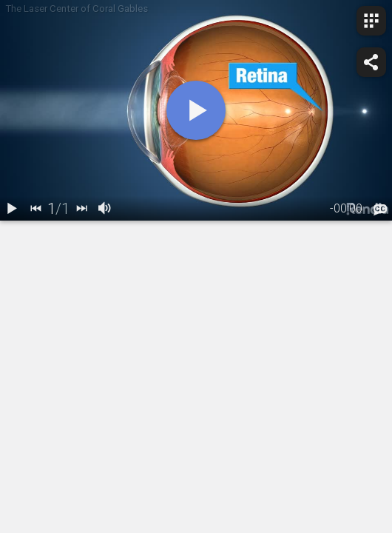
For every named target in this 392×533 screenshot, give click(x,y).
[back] (36, 209)
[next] (81, 209)
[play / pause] (12, 209)
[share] (371, 62)
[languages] (380, 210)
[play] (196, 110)
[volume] (105, 209)
